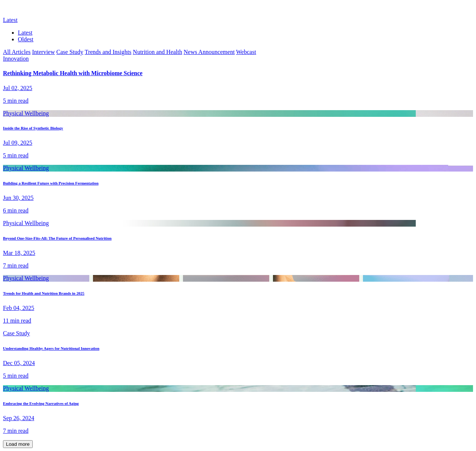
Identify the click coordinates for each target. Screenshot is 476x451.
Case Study (70, 52)
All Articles (17, 52)
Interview (43, 52)
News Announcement (209, 52)
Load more (18, 444)
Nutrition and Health (157, 52)
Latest (25, 33)
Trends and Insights (108, 52)
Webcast (246, 52)
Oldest (26, 39)
